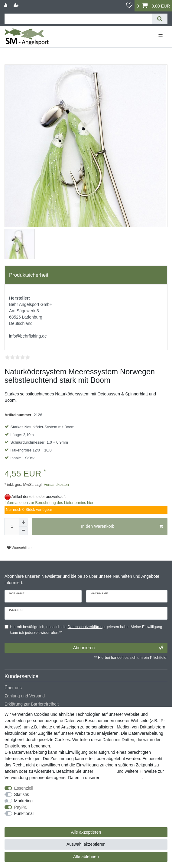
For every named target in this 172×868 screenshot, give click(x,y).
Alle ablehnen (86, 857)
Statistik (22, 794)
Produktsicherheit (29, 275)
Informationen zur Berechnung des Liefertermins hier (49, 503)
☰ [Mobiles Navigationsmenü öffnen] (161, 36)
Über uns (13, 688)
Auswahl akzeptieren (86, 844)
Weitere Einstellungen (25, 820)
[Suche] (160, 19)
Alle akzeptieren (86, 832)
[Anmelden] (6, 5)
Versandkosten (56, 485)
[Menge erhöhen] (23, 522)
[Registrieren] (17, 5)
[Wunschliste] (129, 6)
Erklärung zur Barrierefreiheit (32, 704)
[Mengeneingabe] (12, 527)
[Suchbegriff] (78, 19)
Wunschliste (19, 548)
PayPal (21, 807)
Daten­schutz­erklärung (121, 778)
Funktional (24, 813)
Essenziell (24, 788)
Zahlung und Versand (25, 696)
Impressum (105, 771)
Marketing (23, 801)
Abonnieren (118, 648)
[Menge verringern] (23, 531)
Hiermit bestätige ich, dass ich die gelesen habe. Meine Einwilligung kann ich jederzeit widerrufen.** (86, 630)
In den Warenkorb (122, 527)
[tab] (86, 275)
